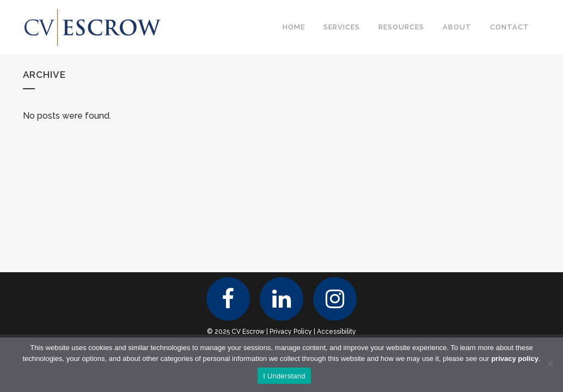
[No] (549, 363)
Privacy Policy (291, 332)
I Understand (284, 376)
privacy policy (515, 359)
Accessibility (336, 332)
